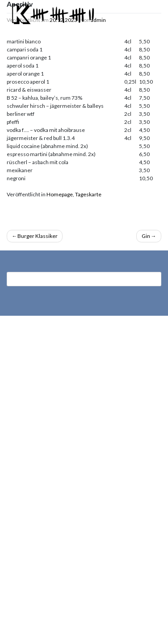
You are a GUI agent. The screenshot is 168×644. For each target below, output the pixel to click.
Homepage (60, 194)
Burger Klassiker (38, 236)
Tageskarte (88, 194)
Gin (146, 236)
